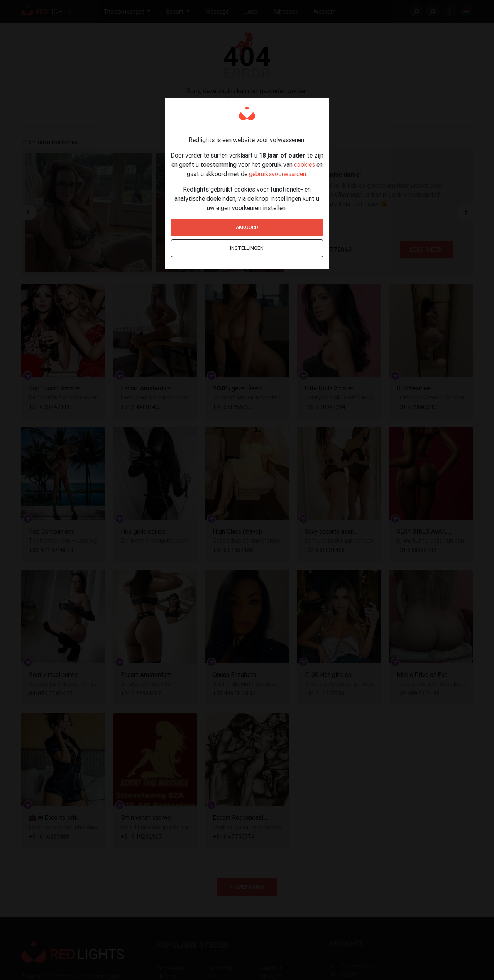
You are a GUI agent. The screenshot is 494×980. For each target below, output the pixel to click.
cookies (305, 164)
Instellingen (247, 248)
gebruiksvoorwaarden (277, 174)
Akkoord (247, 227)
